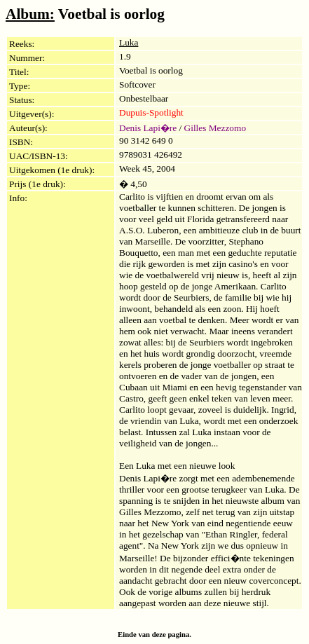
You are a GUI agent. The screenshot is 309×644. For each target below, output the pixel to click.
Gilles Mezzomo (215, 128)
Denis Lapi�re (148, 128)
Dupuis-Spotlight (151, 112)
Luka (129, 42)
